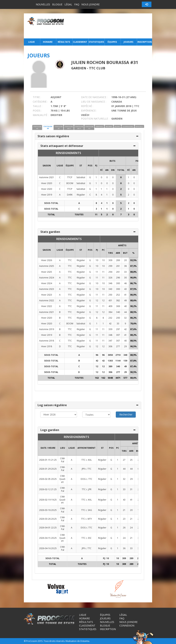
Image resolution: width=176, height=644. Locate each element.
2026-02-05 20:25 (48, 479)
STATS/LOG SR (48, 127)
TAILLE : (37, 106)
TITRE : (37, 97)
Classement (80, 42)
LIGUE (60, 166)
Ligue (32, 42)
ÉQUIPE (70, 166)
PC (103, 250)
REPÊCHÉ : (87, 106)
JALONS (117, 126)
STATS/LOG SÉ (59, 127)
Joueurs (128, 42)
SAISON (47, 166)
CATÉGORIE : (40, 102)
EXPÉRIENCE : (89, 111)
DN (113, 170)
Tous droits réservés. (54, 641)
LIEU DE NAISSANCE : (94, 102)
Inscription (145, 42)
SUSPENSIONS (128, 126)
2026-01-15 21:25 (48, 460)
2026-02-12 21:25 (48, 489)
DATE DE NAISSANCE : (94, 97)
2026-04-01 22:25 (48, 528)
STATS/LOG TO (89, 127)
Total (121, 170)
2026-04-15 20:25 (48, 538)
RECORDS (109, 126)
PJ (96, 166)
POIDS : (37, 111)
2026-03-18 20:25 (48, 510)
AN (107, 170)
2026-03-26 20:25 (48, 519)
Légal (68, 4)
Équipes (112, 42)
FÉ (101, 170)
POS (90, 166)
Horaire (48, 42)
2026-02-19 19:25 (48, 500)
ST (81, 166)
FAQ (77, 4)
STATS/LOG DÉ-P (79, 127)
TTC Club (97, 68)
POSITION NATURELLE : (95, 119)
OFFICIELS (139, 126)
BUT (125, 253)
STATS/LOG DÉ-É (69, 127)
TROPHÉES (99, 126)
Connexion (127, 626)
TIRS (110, 253)
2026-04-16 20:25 (48, 548)
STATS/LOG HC (37, 127)
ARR (118, 253)
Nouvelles (43, 4)
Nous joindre (90, 4)
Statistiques (96, 42)
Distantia (85, 641)
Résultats (64, 42)
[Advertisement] (109, 26)
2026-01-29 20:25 (48, 469)
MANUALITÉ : (41, 115)
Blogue (57, 4)
